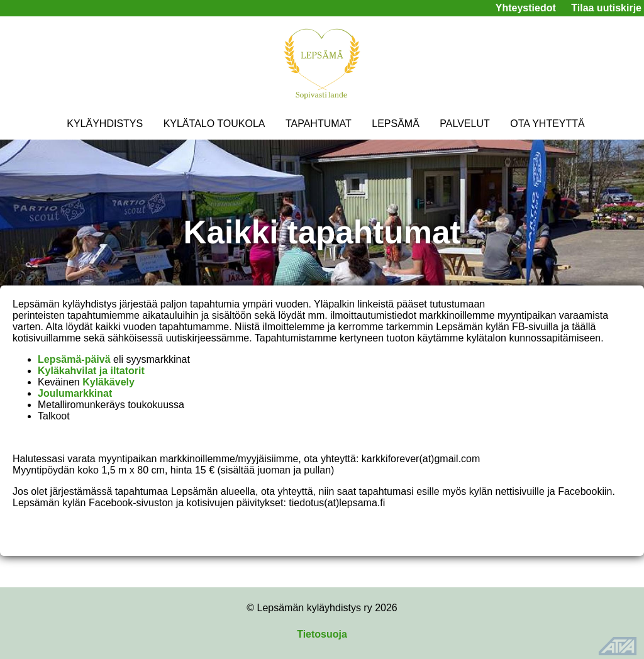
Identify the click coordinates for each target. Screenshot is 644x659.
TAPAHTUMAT (319, 124)
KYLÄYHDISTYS (105, 124)
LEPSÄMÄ (396, 124)
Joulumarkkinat (75, 393)
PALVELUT (464, 124)
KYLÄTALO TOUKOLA (214, 124)
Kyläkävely (108, 382)
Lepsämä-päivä (74, 359)
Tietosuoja (322, 634)
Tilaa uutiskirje (606, 8)
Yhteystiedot (526, 8)
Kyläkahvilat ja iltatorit (91, 371)
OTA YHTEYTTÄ (547, 124)
